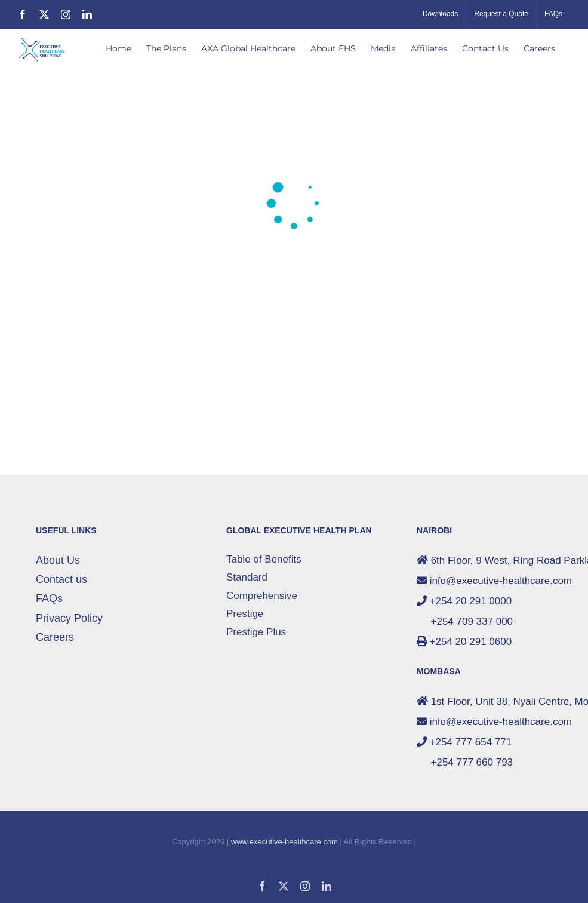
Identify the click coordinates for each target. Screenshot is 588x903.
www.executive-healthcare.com (284, 842)
